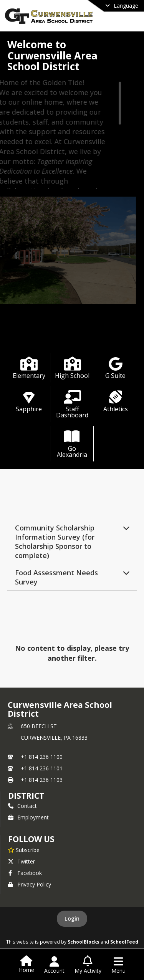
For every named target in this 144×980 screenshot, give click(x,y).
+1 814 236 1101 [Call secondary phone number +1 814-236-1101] (42, 768)
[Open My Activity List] (88, 965)
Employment (28, 817)
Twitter (22, 861)
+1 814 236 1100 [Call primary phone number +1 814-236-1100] (42, 757)
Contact (22, 806)
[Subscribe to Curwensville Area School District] (24, 850)
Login (72, 918)
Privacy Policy (30, 884)
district (26, 796)
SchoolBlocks (84, 942)
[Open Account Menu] (54, 965)
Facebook (25, 873)
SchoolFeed (124, 942)
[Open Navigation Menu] (118, 965)
